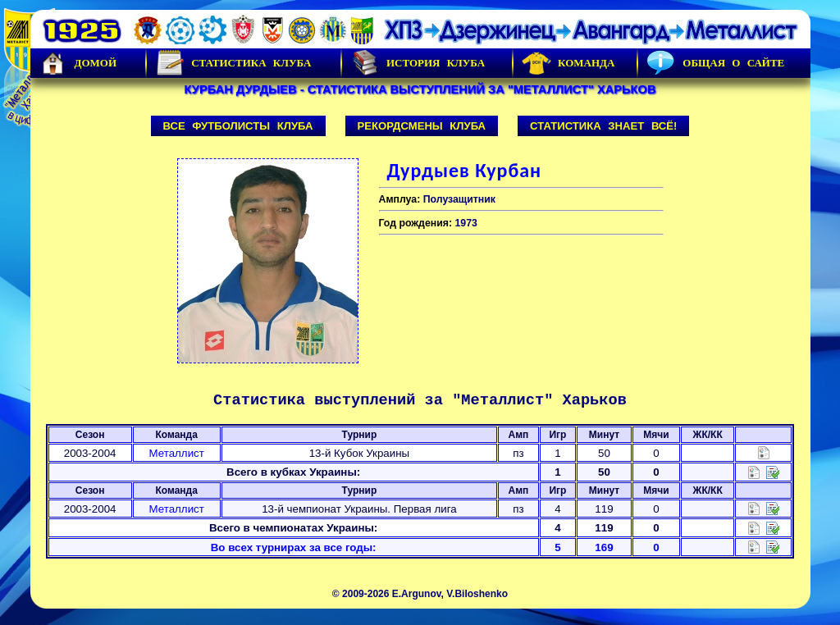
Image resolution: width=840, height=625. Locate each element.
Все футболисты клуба (238, 126)
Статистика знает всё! (603, 126)
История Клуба (418, 63)
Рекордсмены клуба (422, 126)
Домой (78, 63)
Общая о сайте (715, 63)
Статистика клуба (233, 63)
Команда (568, 63)
